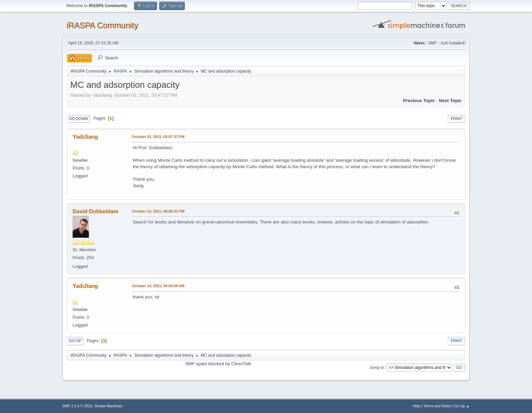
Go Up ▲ (462, 406)
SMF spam (196, 364)
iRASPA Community (102, 25)
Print (456, 119)
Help (417, 406)
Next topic (450, 101)
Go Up (75, 341)
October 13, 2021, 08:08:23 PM (158, 211)
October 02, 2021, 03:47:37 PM (158, 137)
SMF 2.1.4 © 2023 (77, 406)
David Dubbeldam (96, 211)
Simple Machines (108, 406)
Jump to (377, 367)
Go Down (78, 119)
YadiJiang (85, 137)
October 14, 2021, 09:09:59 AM (158, 286)
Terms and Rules (438, 406)
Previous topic (419, 101)
